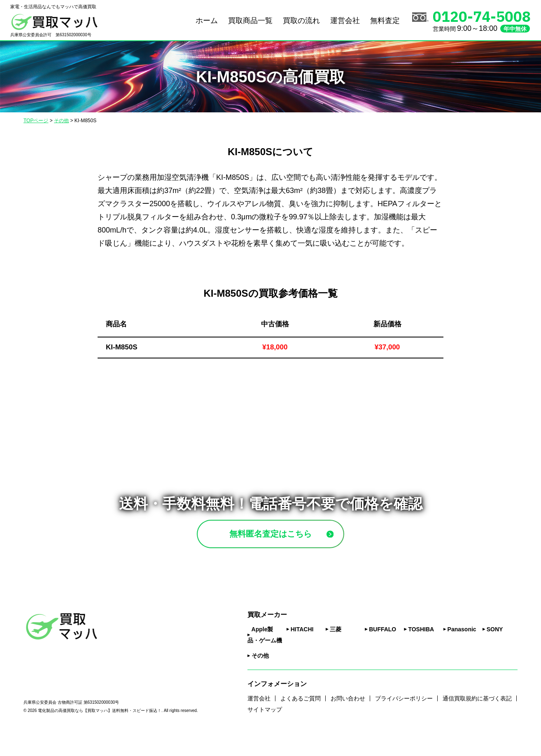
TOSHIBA (421, 650)
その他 (260, 676)
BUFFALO (382, 650)
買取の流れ (301, 21)
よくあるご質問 (301, 719)
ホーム (207, 21)
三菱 (336, 650)
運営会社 (345, 21)
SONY (495, 650)
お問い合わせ (348, 719)
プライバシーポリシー (404, 719)
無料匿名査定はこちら (290, 544)
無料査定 (385, 21)
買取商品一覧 (250, 21)
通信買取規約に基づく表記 (477, 719)
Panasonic (462, 650)
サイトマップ (265, 730)
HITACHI (302, 650)
